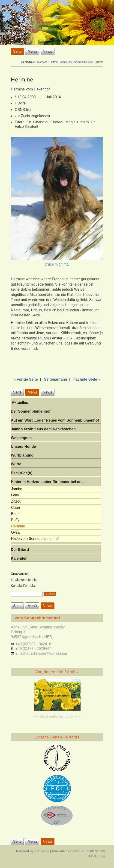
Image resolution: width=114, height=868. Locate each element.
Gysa (15, 532)
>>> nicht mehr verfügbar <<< (57, 716)
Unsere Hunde (23, 447)
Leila (15, 495)
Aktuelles (19, 403)
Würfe (16, 464)
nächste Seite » (87, 379)
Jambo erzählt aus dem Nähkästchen (43, 429)
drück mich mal (57, 264)
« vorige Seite (26, 379)
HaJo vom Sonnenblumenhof (35, 539)
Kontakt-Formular (23, 586)
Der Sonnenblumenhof (31, 411)
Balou (16, 514)
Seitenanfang (56, 379)
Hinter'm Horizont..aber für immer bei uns (71, 62)
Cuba (15, 508)
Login (101, 856)
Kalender (19, 558)
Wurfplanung (22, 455)
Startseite (42, 62)
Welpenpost (21, 438)
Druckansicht (20, 574)
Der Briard (20, 550)
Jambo (17, 489)
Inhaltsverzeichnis (24, 580)
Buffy (15, 520)
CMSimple (42, 851)
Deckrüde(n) (22, 473)
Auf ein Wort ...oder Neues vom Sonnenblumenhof (55, 420)
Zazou (16, 501)
